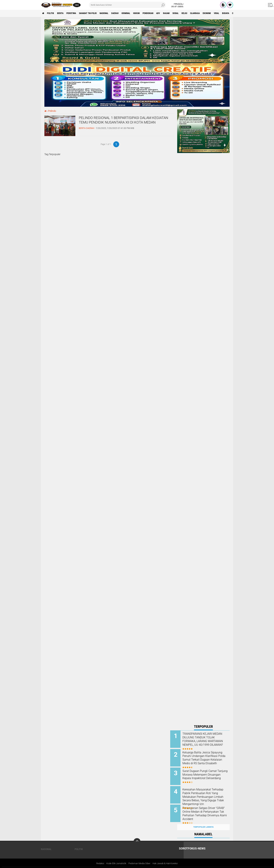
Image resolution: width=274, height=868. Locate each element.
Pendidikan (173, 13)
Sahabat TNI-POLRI (99, 13)
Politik (53, 13)
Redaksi (97, 858)
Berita (65, 13)
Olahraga (230, 13)
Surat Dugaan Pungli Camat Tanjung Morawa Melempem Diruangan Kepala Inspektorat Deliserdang (208, 775)
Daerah (132, 13)
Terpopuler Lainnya (203, 822)
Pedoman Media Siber (140, 858)
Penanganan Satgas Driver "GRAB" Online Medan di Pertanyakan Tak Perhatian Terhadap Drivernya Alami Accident (206, 812)
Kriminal (145, 13)
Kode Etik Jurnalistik (114, 858)
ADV (185, 13)
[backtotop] (137, 836)
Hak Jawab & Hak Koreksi (168, 858)
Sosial (206, 13)
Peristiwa (78, 13)
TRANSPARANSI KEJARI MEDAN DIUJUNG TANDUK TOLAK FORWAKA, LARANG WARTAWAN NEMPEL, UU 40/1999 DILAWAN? (206, 741)
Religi (218, 13)
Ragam (195, 13)
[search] (127, 5)
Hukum (158, 13)
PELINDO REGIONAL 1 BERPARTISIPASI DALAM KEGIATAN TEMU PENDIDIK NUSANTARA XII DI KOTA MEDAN (126, 124)
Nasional (118, 13)
